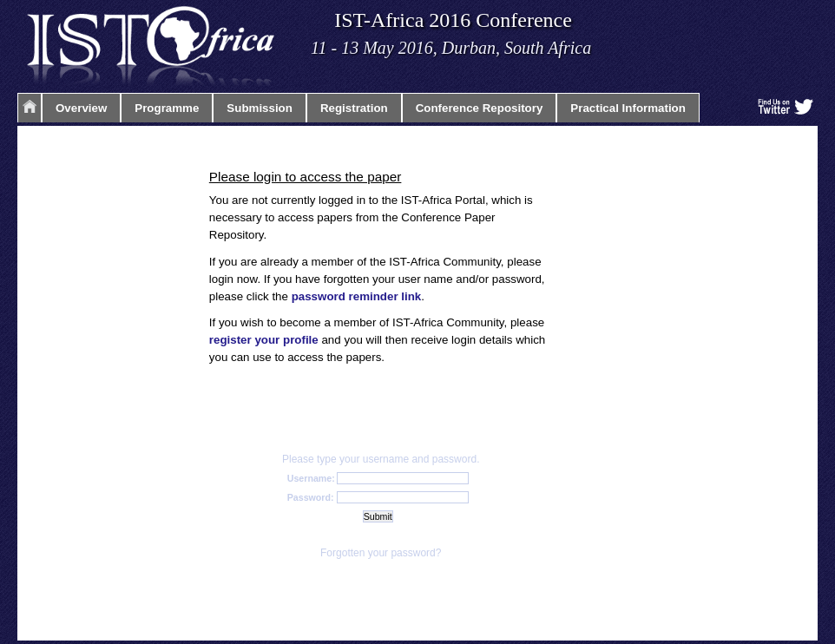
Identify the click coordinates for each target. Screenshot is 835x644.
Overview (81, 108)
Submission (260, 108)
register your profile (264, 340)
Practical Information (628, 108)
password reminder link (357, 296)
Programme (167, 108)
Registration (354, 108)
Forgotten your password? (381, 553)
